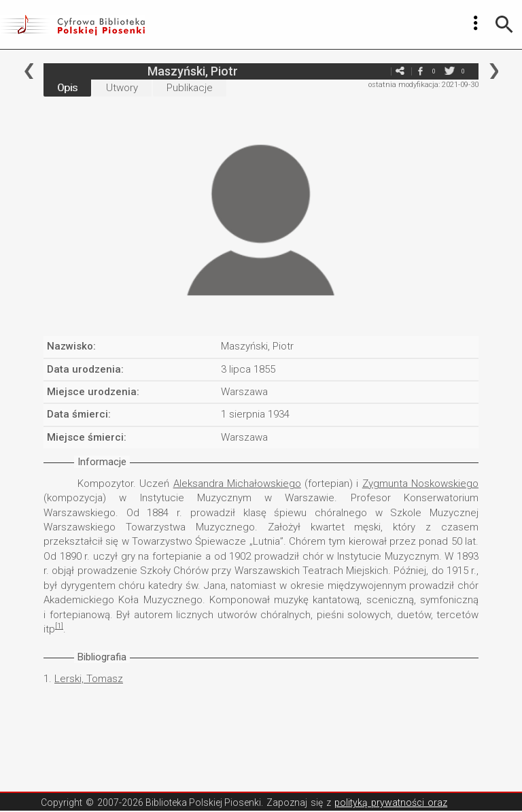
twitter (449, 71)
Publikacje (190, 88)
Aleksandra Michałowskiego (237, 484)
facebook (420, 71)
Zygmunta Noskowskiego (420, 484)
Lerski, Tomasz (89, 679)
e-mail (379, 71)
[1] (59, 626)
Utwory (122, 88)
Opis (67, 88)
